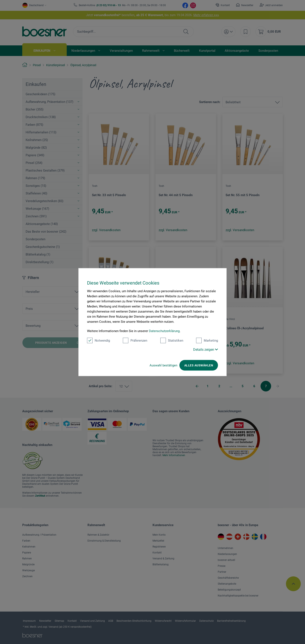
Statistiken (172, 340)
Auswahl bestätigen (163, 365)
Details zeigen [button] (206, 349)
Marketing (207, 340)
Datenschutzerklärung (164, 331)
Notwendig (98, 340)
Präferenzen (135, 340)
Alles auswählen (199, 365)
